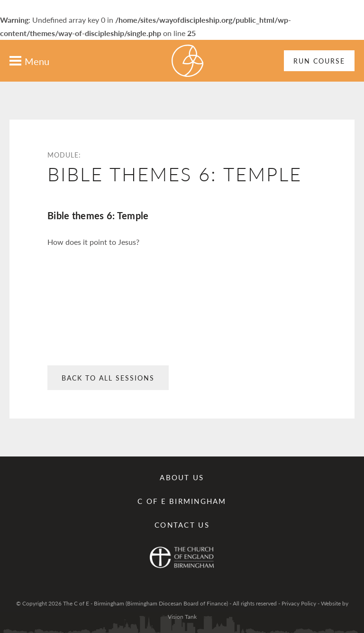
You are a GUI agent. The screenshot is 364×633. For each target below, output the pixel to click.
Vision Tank (182, 617)
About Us (182, 477)
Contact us (182, 525)
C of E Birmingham (182, 501)
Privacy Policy (299, 603)
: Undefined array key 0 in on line (182, 324)
